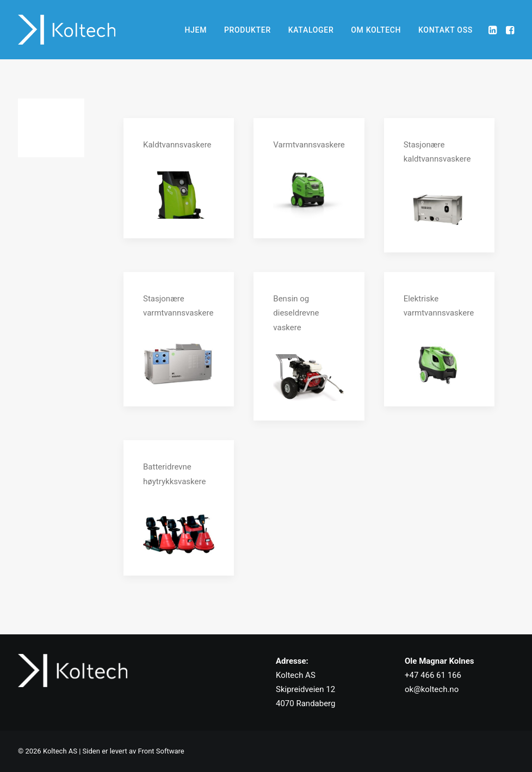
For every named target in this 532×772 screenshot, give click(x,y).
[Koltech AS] (67, 30)
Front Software (161, 751)
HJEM (196, 30)
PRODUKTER (248, 30)
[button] (494, 30)
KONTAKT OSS (446, 30)
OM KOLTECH (376, 30)
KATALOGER (311, 30)
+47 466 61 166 (433, 675)
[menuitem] (196, 30)
